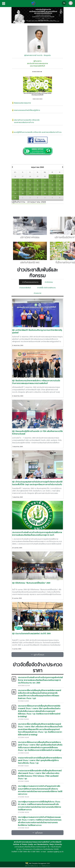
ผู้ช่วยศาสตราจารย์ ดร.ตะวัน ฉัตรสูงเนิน (37, 55)
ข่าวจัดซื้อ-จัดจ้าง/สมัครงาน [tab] (46, 288)
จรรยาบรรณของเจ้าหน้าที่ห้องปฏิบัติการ (27, 110)
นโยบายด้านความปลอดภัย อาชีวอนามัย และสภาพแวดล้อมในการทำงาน (26, 121)
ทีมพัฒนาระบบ (46, 866)
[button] (15, 15)
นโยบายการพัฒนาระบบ (32, 866)
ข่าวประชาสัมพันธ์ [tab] (25, 288)
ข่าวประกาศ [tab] (37, 293)
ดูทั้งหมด (37, 833)
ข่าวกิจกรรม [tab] (49, 282)
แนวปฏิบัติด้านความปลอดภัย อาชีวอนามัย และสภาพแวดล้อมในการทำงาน (38, 132)
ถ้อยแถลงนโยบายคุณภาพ (22, 103)
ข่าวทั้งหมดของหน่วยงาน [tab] (30, 282)
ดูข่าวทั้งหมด (37, 655)
